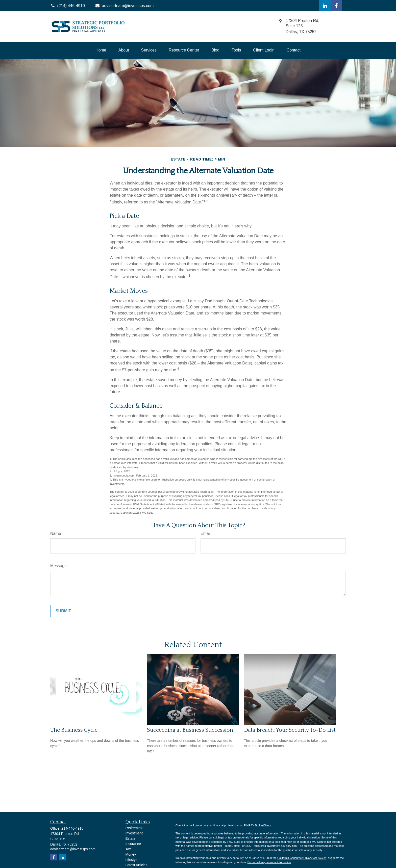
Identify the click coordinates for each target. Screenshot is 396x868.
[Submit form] (63, 611)
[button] (101, 50)
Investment (134, 833)
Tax (128, 849)
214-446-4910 (72, 828)
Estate (131, 838)
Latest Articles (137, 865)
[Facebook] (336, 6)
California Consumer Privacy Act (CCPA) (302, 858)
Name (56, 533)
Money (131, 854)
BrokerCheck (263, 825)
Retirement (134, 828)
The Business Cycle (74, 730)
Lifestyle (132, 860)
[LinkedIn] (325, 6)
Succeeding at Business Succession (190, 730)
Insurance (133, 844)
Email (206, 533)
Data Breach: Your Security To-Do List (290, 730)
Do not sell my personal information (269, 862)
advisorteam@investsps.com (124, 6)
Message (58, 566)
